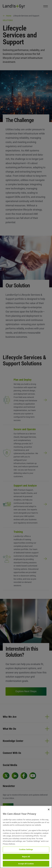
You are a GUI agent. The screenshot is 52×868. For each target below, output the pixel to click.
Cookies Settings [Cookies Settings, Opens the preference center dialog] (26, 849)
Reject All (26, 857)
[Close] (49, 809)
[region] (26, 837)
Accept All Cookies (26, 864)
